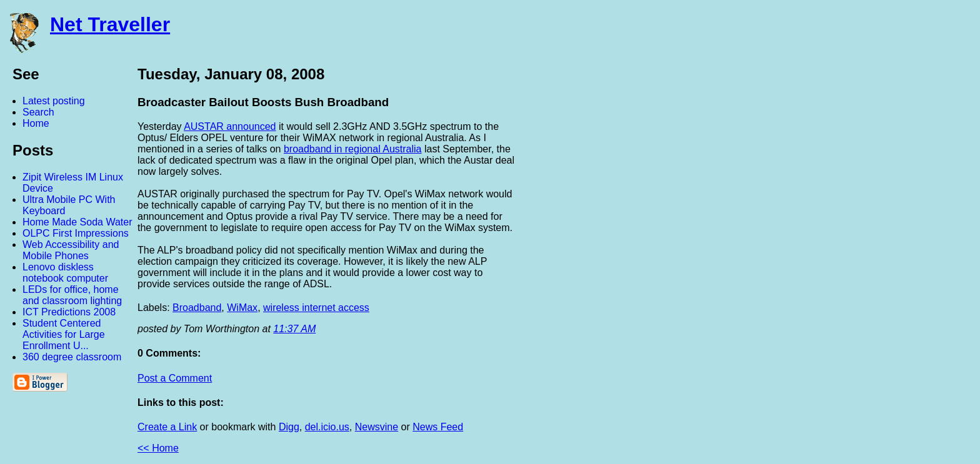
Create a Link (167, 427)
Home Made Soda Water (77, 222)
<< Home (158, 448)
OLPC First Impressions (76, 233)
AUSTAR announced (230, 126)
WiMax (242, 308)
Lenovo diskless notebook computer (65, 273)
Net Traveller (110, 24)
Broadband (197, 308)
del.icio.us (327, 427)
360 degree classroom (72, 357)
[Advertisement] (842, 252)
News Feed (438, 427)
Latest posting (54, 101)
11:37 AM (294, 329)
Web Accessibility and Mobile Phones (71, 250)
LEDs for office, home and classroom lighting (72, 295)
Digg (289, 427)
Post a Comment (175, 378)
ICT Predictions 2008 (69, 312)
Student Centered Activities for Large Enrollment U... (64, 334)
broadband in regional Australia (353, 149)
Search (38, 112)
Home (36, 123)
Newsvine (377, 427)
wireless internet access (316, 308)
